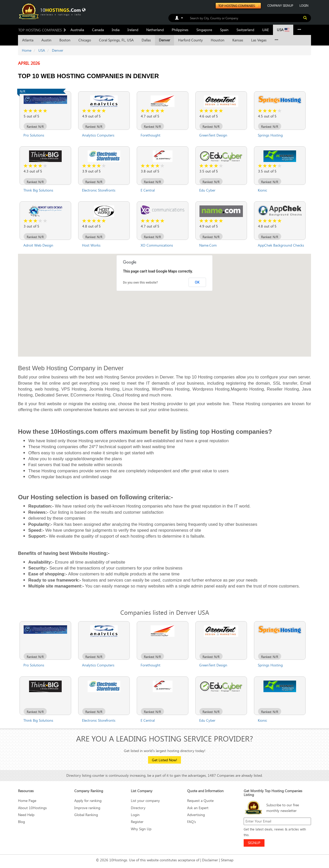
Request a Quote (200, 801)
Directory (138, 808)
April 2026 (29, 63)
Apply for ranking (88, 801)
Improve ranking (87, 808)
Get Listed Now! (164, 760)
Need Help (26, 815)
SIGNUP (254, 843)
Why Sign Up (141, 829)
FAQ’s (191, 822)
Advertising (196, 815)
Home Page (27, 801)
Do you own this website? (141, 283)
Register (137, 822)
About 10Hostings (32, 808)
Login (135, 815)
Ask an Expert (198, 808)
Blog (21, 822)
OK (197, 282)
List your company (145, 801)
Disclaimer (210, 860)
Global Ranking (86, 815)
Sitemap (227, 860)
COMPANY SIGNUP (280, 5)
